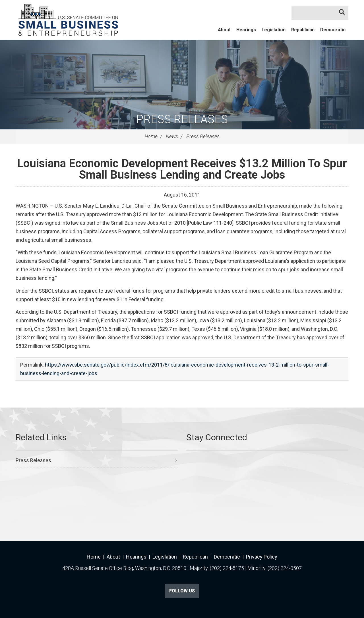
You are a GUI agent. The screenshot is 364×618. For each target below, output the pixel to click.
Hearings (246, 30)
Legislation (274, 30)
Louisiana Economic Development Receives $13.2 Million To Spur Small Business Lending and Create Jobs (182, 169)
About (224, 30)
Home (151, 136)
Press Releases (182, 119)
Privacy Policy (262, 557)
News (172, 136)
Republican (303, 30)
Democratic (333, 30)
